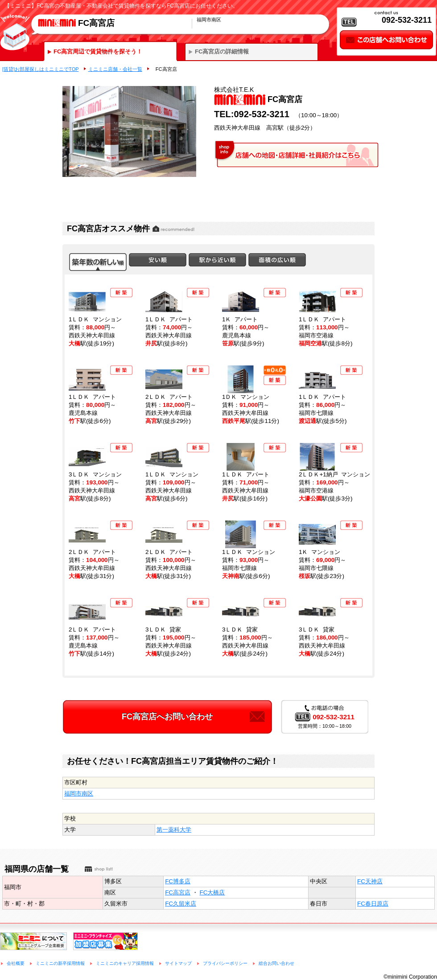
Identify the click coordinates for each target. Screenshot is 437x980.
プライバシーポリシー (225, 963)
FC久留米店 (181, 904)
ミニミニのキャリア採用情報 (125, 963)
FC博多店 (178, 881)
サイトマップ (178, 963)
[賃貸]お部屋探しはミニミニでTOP (40, 69)
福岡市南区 (79, 793)
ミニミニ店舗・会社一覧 (115, 69)
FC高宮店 (178, 892)
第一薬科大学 (174, 830)
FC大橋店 (212, 892)
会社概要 (16, 963)
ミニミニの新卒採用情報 (60, 963)
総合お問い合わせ (276, 963)
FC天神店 (370, 881)
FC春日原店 (373, 904)
